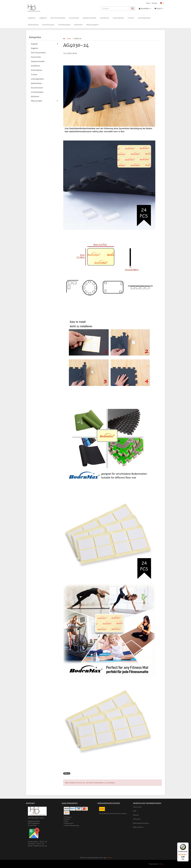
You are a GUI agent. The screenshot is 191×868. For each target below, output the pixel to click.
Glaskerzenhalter (90, 18)
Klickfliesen (105, 18)
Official (67, 773)
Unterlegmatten (144, 18)
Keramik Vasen (48, 25)
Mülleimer (79, 25)
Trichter (131, 18)
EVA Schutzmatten (58, 18)
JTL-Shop (160, 864)
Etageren (43, 18)
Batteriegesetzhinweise (141, 823)
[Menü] (187, 844)
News (148, 3)
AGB (135, 811)
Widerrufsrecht (138, 827)
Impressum (137, 819)
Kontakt (154, 3)
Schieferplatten (64, 25)
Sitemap (136, 815)
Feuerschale (74, 18)
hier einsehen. (122, 813)
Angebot (32, 18)
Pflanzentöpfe (93, 25)
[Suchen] (116, 8)
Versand (109, 858)
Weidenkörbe (33, 25)
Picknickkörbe (118, 18)
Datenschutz (137, 807)
